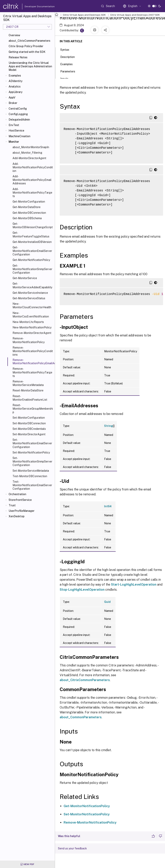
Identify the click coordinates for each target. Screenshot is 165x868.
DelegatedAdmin (19, 120)
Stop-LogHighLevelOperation (82, 590)
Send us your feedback (72, 848)
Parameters (70, 71)
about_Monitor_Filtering (27, 153)
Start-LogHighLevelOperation (134, 585)
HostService (16, 131)
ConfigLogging (18, 114)
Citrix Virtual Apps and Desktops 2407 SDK (135, 15)
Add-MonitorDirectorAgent (29, 158)
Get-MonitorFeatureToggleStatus (31, 234)
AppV (12, 97)
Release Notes (18, 57)
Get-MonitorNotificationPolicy (31, 260)
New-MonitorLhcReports (28, 322)
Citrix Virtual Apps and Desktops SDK (84, 15)
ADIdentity (15, 81)
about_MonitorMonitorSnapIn (31, 147)
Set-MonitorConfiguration (29, 418)
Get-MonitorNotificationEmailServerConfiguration (32, 251)
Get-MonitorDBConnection (29, 213)
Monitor (14, 142)
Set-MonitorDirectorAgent (29, 434)
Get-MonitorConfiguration (29, 202)
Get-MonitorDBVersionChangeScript (33, 225)
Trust (12, 505)
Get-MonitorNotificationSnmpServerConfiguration (32, 269)
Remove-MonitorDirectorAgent (32, 333)
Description (70, 57)
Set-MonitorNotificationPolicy (31, 452)
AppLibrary (15, 92)
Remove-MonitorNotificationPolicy (29, 340)
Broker (13, 103)
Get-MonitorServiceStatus (29, 298)
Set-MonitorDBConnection (29, 423)
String (109, 426)
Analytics (15, 87)
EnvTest (14, 125)
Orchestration (17, 494)
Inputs (66, 78)
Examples (15, 76)
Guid (107, 602)
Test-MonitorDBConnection (30, 476)
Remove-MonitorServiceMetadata (28, 383)
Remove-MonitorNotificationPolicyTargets (32, 372)
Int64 (108, 506)
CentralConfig (18, 109)
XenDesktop (17, 516)
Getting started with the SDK (27, 52)
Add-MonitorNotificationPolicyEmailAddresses (32, 180)
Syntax (67, 49)
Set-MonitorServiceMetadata (31, 471)
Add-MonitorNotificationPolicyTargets (32, 193)
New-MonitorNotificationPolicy (32, 327)
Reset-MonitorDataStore (28, 390)
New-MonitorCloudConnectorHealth (32, 306)
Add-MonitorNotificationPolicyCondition (33, 167)
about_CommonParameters (81, 717)
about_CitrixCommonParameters (29, 41)
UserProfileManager (22, 511)
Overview (14, 35)
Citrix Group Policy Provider (26, 46)
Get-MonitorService (25, 278)
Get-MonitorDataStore (27, 207)
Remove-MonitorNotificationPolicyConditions (33, 351)
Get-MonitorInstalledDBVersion (32, 242)
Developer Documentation (33, 6)
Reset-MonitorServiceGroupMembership (33, 409)
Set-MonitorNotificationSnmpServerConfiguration (32, 461)
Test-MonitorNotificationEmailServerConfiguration (32, 485)
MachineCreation (19, 136)
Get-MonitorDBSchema (27, 218)
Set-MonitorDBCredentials (29, 429)
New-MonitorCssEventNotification (31, 315)
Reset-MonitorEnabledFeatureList (30, 398)
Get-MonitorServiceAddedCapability (32, 285)
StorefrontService (20, 500)
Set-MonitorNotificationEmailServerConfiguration (32, 443)
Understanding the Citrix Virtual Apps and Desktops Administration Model (30, 66)
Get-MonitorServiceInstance (30, 293)
